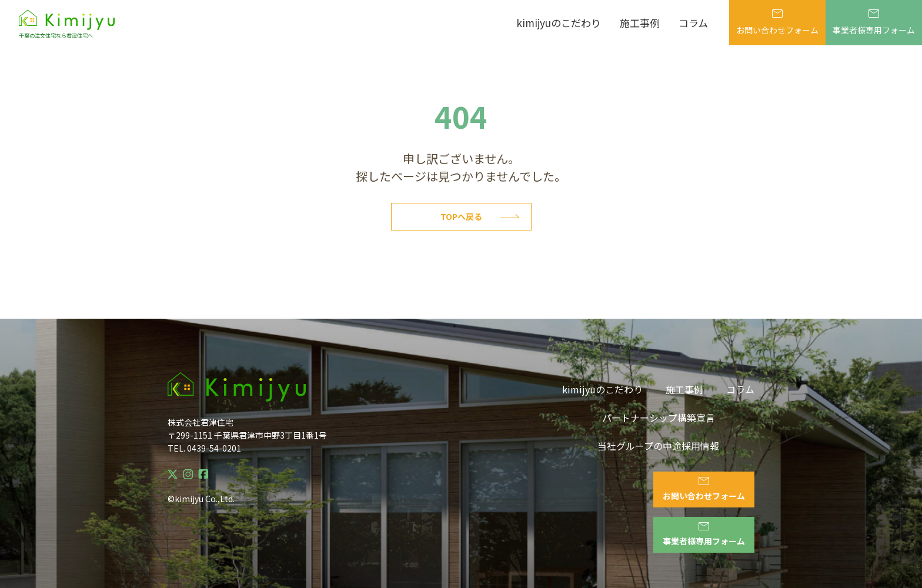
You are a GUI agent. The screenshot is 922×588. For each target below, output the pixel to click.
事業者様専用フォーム (874, 23)
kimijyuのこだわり (559, 23)
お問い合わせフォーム (777, 23)
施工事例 (640, 23)
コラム (693, 23)
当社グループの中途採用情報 (658, 446)
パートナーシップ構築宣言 (659, 417)
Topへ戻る (480, 216)
